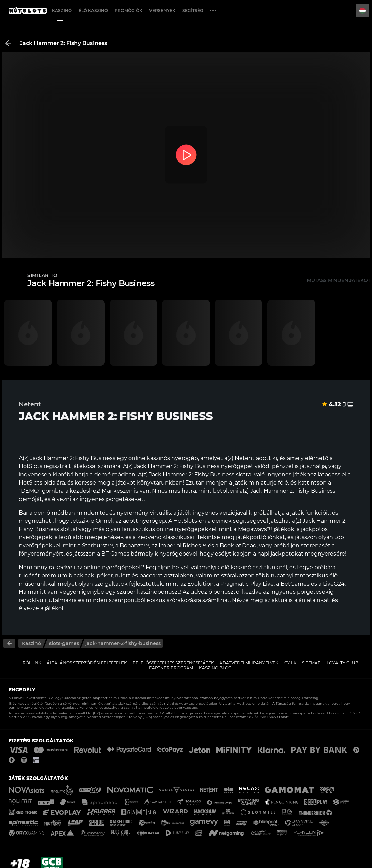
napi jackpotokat (280, 554)
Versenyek (162, 10)
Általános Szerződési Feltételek (87, 663)
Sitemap (311, 663)
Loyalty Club (342, 663)
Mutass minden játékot (339, 280)
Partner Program (171, 668)
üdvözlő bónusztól (216, 592)
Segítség (193, 10)
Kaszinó (62, 10)
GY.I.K (290, 663)
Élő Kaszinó (93, 10)
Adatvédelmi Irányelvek (249, 663)
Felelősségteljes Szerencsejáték (173, 663)
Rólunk (32, 663)
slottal (69, 529)
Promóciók (128, 10)
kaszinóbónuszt (158, 592)
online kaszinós (149, 458)
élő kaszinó (236, 567)
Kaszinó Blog (215, 668)
